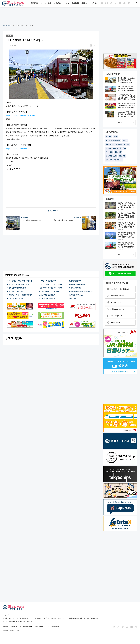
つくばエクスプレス (112, 148)
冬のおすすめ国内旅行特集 (17, 288)
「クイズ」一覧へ (51, 210)
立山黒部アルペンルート (17, 291)
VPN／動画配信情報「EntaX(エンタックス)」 (19, 621)
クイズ (10, 36)
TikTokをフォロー (114, 302)
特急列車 (123, 148)
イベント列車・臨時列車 (113, 140)
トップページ (7, 25)
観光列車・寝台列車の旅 (77, 284)
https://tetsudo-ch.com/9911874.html (21, 115)
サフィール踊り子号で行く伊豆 (19, 284)
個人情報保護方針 (25, 627)
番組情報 (75, 4)
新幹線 (115, 136)
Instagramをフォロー (115, 296)
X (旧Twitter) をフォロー (116, 309)
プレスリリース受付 (53, 627)
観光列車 (119, 144)
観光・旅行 (118, 152)
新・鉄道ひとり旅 (111, 156)
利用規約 (6, 627)
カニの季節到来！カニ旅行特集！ (50, 291)
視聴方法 (85, 4)
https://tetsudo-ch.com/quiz (17, 148)
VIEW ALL (120, 122)
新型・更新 (122, 156)
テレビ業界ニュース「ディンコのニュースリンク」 (49, 618)
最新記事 (34, 4)
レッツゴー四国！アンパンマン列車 (50, 284)
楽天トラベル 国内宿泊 (47, 298)
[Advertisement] (70, 16)
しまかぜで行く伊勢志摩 (47, 295)
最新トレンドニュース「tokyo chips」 (17, 618)
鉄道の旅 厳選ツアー (76, 281)
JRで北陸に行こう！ (76, 298)
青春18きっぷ (110, 144)
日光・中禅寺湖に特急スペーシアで (50, 288)
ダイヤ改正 (109, 152)
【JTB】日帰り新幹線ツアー (48, 281)
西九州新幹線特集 (75, 288)
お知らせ (95, 4)
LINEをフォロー (114, 323)
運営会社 (14, 627)
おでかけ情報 (46, 4)
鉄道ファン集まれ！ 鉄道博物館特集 (20, 295)
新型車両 (108, 136)
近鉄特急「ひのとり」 (76, 295)
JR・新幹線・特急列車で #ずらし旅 (20, 281)
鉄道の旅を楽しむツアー (17, 298)
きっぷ (125, 140)
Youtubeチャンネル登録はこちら (119, 289)
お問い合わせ (39, 627)
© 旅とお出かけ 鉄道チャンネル (11, 630)
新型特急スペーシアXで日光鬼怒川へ (81, 291)
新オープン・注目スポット (114, 160)
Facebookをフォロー (115, 316)
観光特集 (57, 4)
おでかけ (127, 144)
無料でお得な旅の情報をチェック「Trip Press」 (84, 618)
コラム (66, 4)
